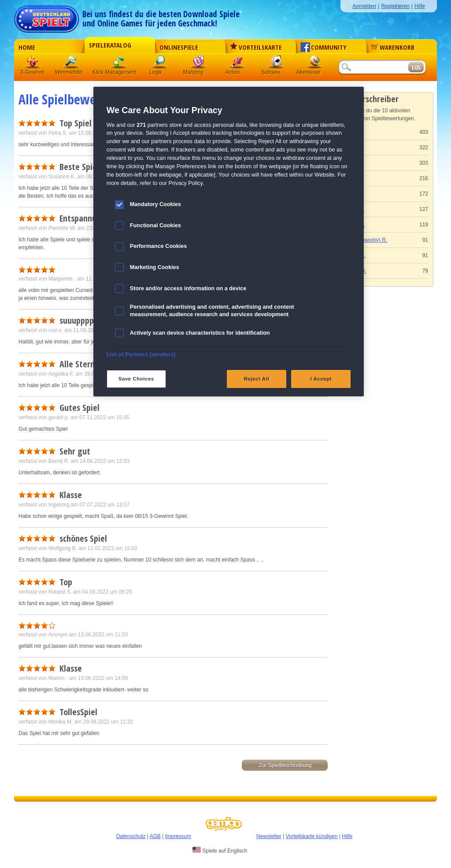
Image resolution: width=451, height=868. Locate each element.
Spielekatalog (110, 45)
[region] (229, 242)
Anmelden (364, 6)
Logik (160, 64)
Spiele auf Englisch (220, 850)
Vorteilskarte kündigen (311, 836)
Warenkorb (393, 47)
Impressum (178, 836)
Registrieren (395, 6)
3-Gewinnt (32, 72)
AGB (155, 836)
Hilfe (420, 6)
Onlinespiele (179, 47)
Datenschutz (131, 836)
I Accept (321, 379)
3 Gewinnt (33, 64)
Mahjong (199, 64)
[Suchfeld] (373, 68)
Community (323, 47)
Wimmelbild (72, 64)
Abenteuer (315, 64)
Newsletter (269, 836)
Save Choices (136, 379)
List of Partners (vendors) (141, 355)
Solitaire (276, 64)
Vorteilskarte (256, 47)
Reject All (257, 379)
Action (237, 64)
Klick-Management (119, 64)
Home (27, 47)
